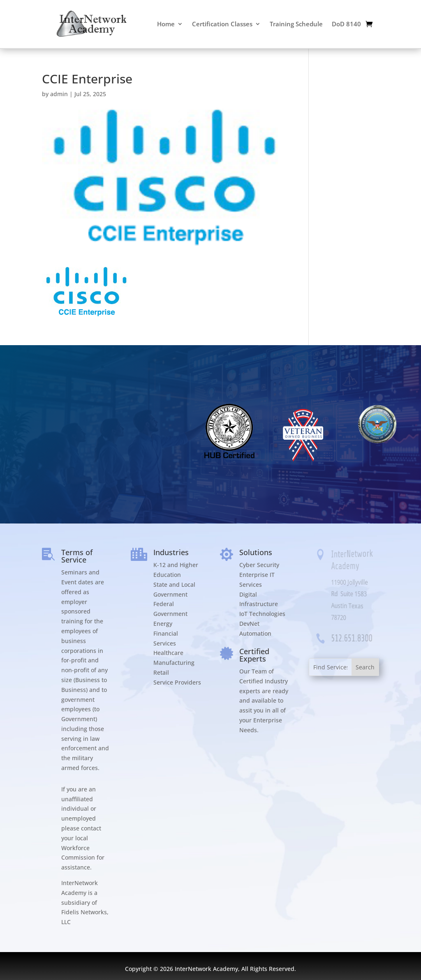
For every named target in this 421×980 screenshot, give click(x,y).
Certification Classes (222, 24)
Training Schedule (296, 24)
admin (59, 94)
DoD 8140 (346, 24)
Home (166, 24)
